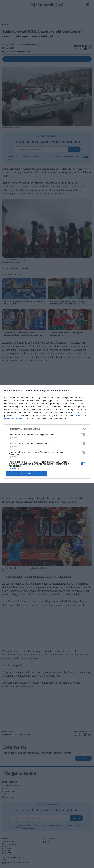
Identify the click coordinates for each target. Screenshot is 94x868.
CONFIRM (26, 474)
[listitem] (47, 429)
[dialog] (47, 434)
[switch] (83, 435)
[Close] (88, 391)
